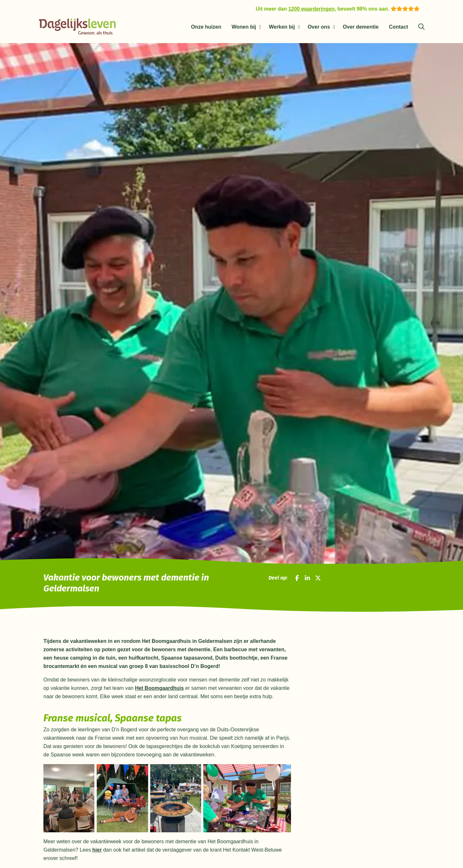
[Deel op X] (318, 579)
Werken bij (282, 27)
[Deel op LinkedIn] (307, 579)
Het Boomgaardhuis (159, 689)
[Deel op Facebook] (297, 579)
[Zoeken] (421, 27)
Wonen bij (244, 27)
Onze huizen (206, 27)
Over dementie (361, 27)
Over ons (319, 27)
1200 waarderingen (312, 9)
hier (97, 851)
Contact (398, 27)
